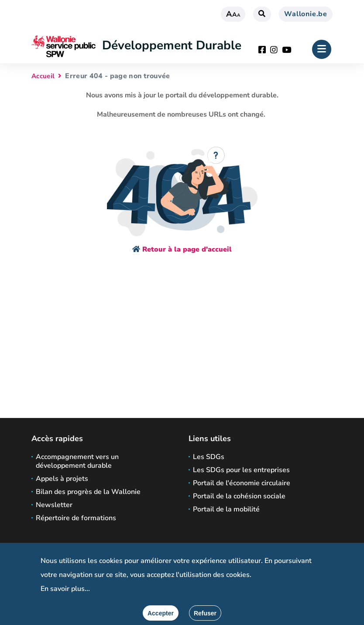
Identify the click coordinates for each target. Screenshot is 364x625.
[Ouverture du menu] (322, 49)
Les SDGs (209, 457)
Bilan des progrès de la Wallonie (88, 492)
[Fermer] (205, 613)
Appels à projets (62, 479)
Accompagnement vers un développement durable (77, 461)
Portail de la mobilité (226, 509)
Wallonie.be (306, 14)
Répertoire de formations (76, 518)
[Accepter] (161, 613)
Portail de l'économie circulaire (242, 483)
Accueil (43, 76)
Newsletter (54, 505)
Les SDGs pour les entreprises (241, 470)
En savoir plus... (65, 589)
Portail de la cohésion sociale (239, 496)
